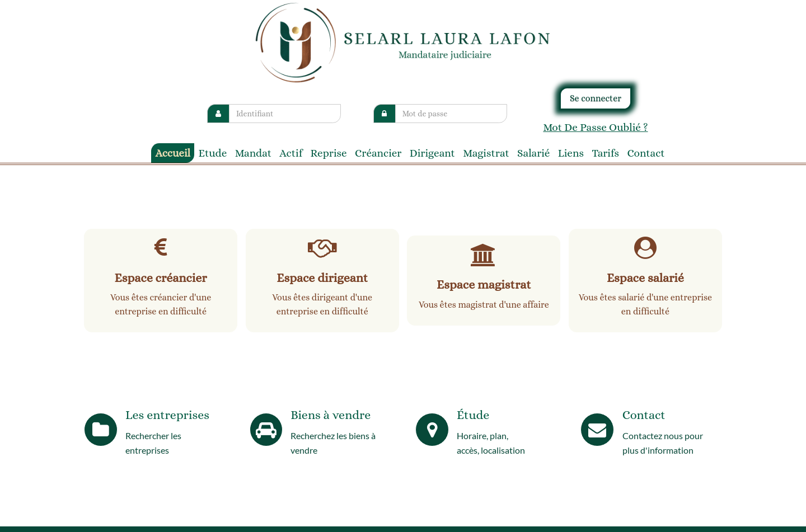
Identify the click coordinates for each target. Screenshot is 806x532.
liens (571, 153)
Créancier (378, 153)
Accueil (173, 153)
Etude (213, 153)
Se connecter (596, 98)
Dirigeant (432, 153)
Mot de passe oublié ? (595, 127)
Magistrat (486, 153)
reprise (329, 153)
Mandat (253, 153)
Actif (291, 153)
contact (646, 153)
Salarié (533, 153)
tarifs (605, 153)
